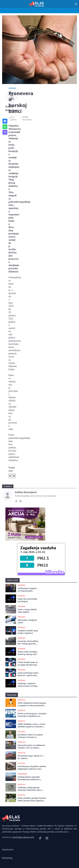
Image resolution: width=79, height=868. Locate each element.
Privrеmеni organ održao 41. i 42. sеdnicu (31, 757)
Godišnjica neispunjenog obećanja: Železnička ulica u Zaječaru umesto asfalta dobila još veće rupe (31, 789)
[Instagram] (20, 502)
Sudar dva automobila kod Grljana (27, 600)
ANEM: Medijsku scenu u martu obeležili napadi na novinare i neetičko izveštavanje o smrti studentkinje (31, 725)
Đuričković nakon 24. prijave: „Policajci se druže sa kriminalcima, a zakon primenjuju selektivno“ (30, 736)
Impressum (8, 850)
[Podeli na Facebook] (10, 476)
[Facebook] (16, 502)
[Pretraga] (76, 4)
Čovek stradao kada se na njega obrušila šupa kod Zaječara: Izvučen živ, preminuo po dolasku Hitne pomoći (28, 664)
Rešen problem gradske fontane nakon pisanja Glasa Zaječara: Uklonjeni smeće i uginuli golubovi (32, 799)
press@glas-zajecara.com (23, 837)
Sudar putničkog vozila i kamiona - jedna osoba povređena (28, 674)
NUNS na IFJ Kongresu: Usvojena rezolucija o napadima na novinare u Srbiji (32, 715)
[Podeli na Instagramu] (14, 476)
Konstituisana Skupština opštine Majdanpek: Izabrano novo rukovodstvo (32, 768)
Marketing (7, 858)
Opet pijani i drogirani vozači (27, 621)
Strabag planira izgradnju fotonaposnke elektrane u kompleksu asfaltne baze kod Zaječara (31, 778)
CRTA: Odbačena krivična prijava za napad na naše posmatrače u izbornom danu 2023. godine (32, 704)
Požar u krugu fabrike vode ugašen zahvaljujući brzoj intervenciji (27, 611)
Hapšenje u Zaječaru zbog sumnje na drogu (28, 685)
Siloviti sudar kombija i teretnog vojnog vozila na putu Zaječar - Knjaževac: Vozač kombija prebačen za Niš (28, 653)
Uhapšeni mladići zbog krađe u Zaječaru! (28, 632)
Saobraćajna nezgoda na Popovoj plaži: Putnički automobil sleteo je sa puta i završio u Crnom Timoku (27, 590)
